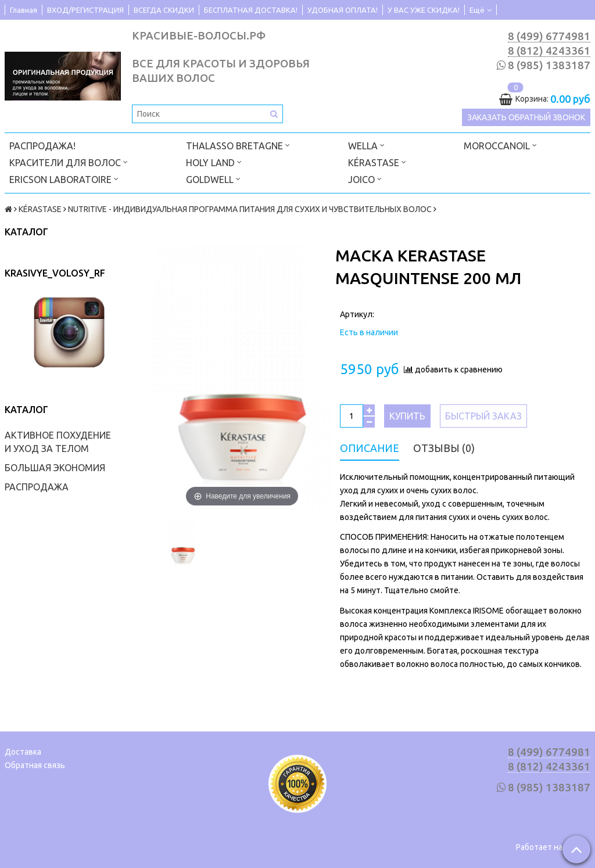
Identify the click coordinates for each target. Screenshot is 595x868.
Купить (407, 416)
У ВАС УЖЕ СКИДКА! (424, 10)
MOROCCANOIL (500, 145)
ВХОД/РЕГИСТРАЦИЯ (85, 10)
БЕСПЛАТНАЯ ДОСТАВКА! (251, 10)
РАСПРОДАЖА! (42, 146)
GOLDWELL (213, 179)
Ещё (481, 10)
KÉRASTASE (377, 162)
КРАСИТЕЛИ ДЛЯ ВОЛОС (69, 162)
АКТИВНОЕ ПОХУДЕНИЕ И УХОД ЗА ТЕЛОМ (58, 442)
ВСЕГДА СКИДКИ (164, 10)
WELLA (366, 145)
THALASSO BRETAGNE (238, 145)
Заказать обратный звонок (526, 117)
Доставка (23, 752)
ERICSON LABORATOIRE (64, 179)
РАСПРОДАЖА (37, 487)
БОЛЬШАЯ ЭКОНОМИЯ (55, 468)
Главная (24, 10)
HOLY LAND (214, 162)
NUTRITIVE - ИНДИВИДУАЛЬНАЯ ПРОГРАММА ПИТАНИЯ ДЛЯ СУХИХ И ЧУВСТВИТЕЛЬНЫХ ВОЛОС (250, 209)
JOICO (365, 179)
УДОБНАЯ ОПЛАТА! (343, 10)
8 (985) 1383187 (549, 65)
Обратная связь (35, 765)
